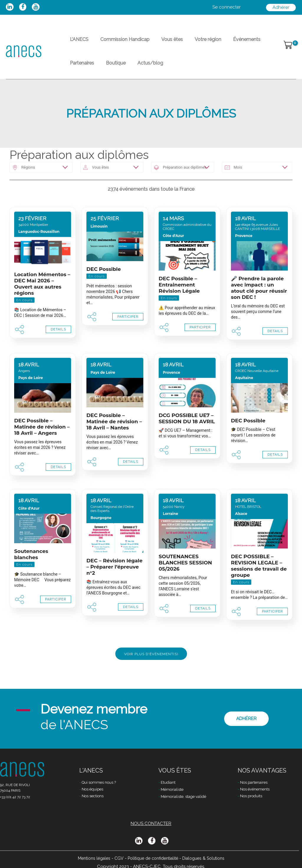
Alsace (241, 528)
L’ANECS (77, 43)
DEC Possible (104, 283)
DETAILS (58, 344)
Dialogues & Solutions (208, 858)
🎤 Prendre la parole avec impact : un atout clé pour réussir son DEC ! (259, 302)
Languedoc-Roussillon (39, 246)
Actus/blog (107, 74)
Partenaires (258, 43)
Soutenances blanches (31, 568)
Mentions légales (89, 858)
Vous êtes (160, 43)
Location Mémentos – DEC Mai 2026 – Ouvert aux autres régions (42, 298)
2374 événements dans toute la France (151, 203)
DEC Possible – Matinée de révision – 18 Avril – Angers (42, 441)
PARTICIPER (128, 331)
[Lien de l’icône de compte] (226, 7)
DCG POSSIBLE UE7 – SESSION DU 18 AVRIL (187, 433)
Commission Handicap (118, 43)
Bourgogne (101, 532)
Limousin (99, 240)
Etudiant (168, 782)
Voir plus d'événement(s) (151, 668)
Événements (225, 43)
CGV (115, 858)
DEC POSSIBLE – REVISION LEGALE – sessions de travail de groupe (259, 580)
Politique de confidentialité (152, 858)
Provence (244, 250)
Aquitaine (244, 392)
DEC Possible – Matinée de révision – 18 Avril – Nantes (114, 436)
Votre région (191, 43)
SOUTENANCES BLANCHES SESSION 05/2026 (185, 577)
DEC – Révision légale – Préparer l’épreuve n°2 (114, 581)
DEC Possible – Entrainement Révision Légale (179, 299)
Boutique (77, 74)
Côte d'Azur (173, 250)
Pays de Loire (31, 392)
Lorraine (170, 528)
